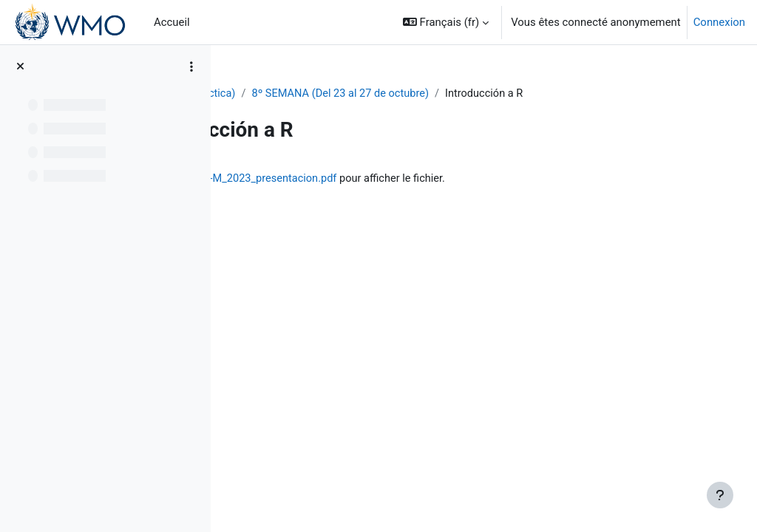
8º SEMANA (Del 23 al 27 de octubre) (482, 94)
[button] (446, 22)
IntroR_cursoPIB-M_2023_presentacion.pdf (413, 179)
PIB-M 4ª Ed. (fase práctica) (307, 94)
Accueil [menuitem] (172, 22)
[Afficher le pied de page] (720, 495)
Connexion (719, 22)
